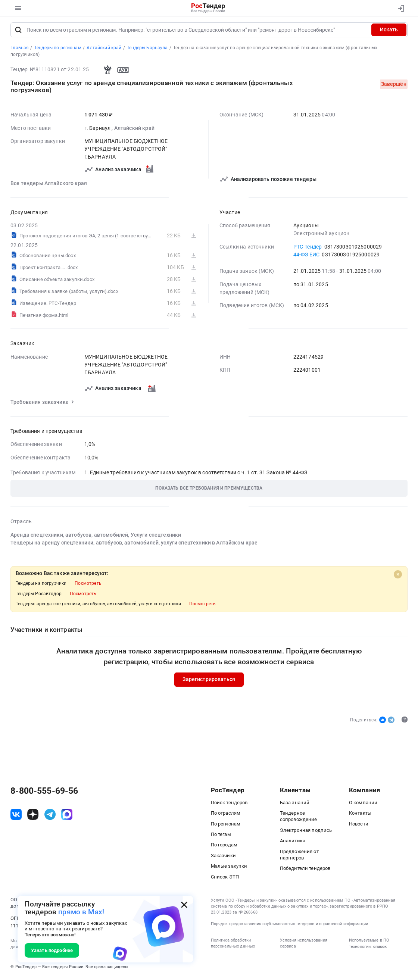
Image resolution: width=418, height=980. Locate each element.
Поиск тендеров (229, 804)
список (380, 948)
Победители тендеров (305, 870)
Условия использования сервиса (304, 945)
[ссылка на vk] (16, 816)
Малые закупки (229, 868)
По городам (224, 847)
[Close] (398, 576)
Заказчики (223, 857)
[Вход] (400, 8)
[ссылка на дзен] (33, 816)
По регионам (226, 826)
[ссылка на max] (67, 816)
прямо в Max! (81, 912)
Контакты (360, 815)
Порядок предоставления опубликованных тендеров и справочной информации (290, 926)
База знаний (295, 804)
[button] (209, 490)
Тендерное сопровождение (299, 818)
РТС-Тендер (308, 248)
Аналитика (293, 842)
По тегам (221, 836)
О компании (363, 804)
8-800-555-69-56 (44, 793)
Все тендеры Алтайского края (49, 185)
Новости (359, 826)
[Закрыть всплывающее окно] (184, 905)
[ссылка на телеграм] (50, 816)
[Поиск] (18, 32)
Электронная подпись (306, 832)
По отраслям (226, 815)
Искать (389, 31)
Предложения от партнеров (299, 856)
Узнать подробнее (52, 950)
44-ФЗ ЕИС (306, 256)
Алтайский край (134, 130)
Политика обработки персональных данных (233, 945)
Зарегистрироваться (209, 681)
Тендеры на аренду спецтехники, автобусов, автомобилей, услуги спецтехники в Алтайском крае (134, 544)
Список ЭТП (225, 879)
